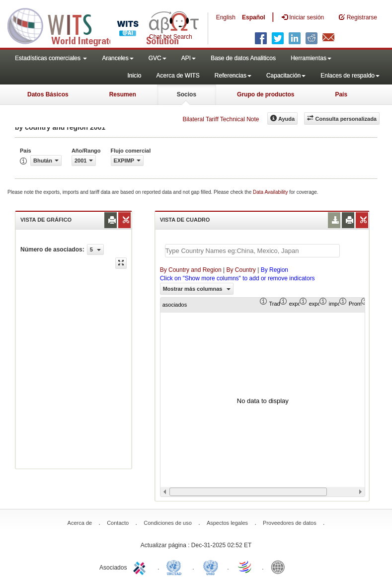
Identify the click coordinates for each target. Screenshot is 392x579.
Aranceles (118, 58)
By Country (241, 270)
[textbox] (252, 251)
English (226, 17)
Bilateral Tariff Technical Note (221, 119)
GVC (157, 58)
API (189, 58)
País (341, 94)
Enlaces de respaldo (350, 76)
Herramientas (311, 58)
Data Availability (271, 192)
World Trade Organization (245, 567)
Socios (187, 94)
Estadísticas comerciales (51, 58)
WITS (99, 25)
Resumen (123, 94)
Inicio (134, 76)
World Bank (280, 567)
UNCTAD (176, 567)
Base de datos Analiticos (243, 58)
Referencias (233, 76)
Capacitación (286, 76)
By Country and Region (191, 270)
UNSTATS (211, 567)
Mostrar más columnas (197, 289)
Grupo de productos (266, 94)
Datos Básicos (48, 94)
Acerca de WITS (178, 76)
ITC (141, 567)
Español (254, 17)
